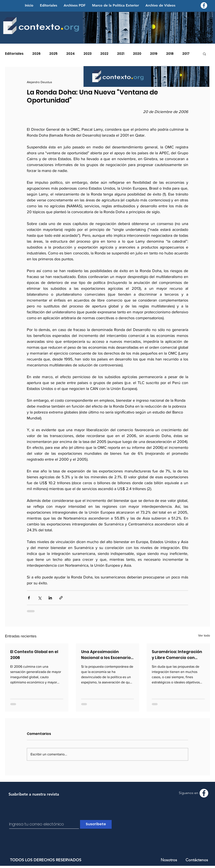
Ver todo (204, 635)
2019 (154, 54)
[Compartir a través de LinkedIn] (50, 598)
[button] (204, 54)
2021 (121, 54)
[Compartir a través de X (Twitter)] (40, 598)
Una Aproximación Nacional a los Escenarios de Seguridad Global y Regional (107, 655)
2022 (104, 54)
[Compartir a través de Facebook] (29, 598)
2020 (137, 54)
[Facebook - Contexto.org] (204, 5)
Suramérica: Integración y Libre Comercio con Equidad (177, 655)
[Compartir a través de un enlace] (61, 598)
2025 (53, 54)
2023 (88, 54)
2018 (170, 54)
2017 (186, 54)
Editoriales (14, 54)
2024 (71, 54)
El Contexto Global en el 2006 (34, 655)
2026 (36, 54)
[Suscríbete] (96, 824)
